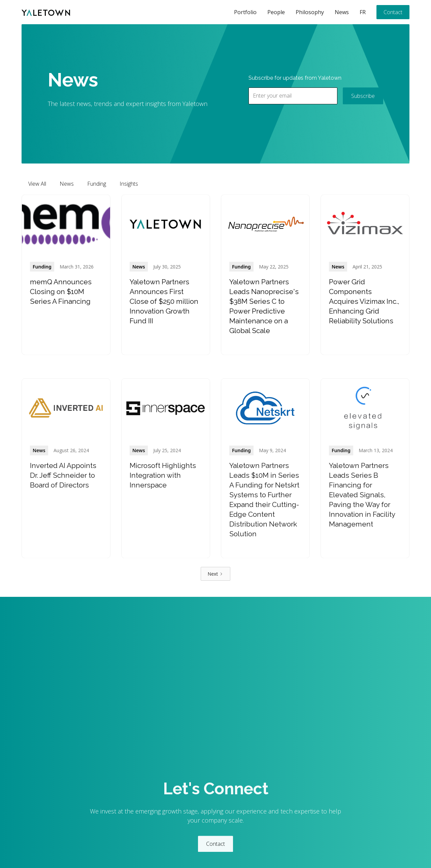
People (276, 12)
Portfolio (245, 12)
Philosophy (310, 12)
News (342, 12)
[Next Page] (216, 574)
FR (363, 12)
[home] (46, 12)
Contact (393, 12)
